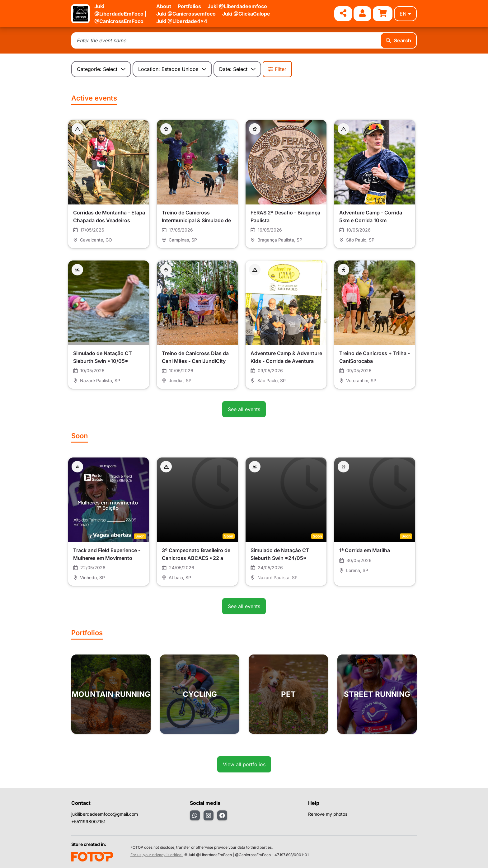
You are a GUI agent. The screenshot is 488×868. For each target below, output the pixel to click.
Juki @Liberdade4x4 (182, 21)
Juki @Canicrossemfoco (186, 14)
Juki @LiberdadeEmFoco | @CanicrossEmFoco (120, 14)
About (164, 6)
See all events (244, 409)
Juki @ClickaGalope (246, 14)
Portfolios (189, 6)
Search (399, 40)
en (405, 14)
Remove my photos (328, 814)
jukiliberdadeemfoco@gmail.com (105, 814)
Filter (277, 69)
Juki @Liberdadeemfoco (237, 6)
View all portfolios (244, 764)
